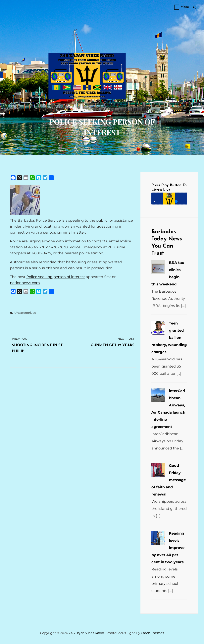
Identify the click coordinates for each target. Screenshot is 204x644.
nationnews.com (25, 283)
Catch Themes (152, 633)
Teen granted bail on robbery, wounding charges (169, 338)
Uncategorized (25, 313)
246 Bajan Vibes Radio (86, 633)
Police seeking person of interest (56, 277)
